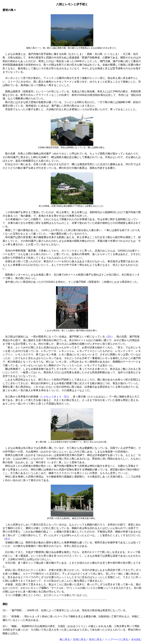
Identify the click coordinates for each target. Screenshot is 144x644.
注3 (7, 539)
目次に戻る (95, 639)
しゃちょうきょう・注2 (54, 397)
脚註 (5, 604)
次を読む (136, 639)
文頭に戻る (79, 639)
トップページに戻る (116, 639)
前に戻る (65, 639)
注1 (109, 337)
